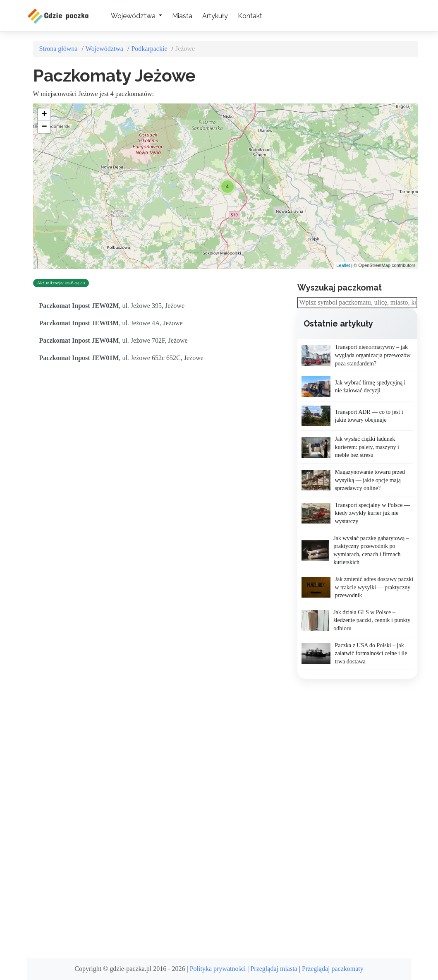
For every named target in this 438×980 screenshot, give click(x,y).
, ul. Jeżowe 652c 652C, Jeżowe (121, 358)
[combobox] (357, 303)
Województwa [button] (134, 16)
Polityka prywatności (218, 969)
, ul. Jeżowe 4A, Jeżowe (111, 323)
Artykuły (215, 16)
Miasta (182, 16)
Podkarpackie (149, 49)
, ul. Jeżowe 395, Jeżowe (112, 306)
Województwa (104, 49)
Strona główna (59, 49)
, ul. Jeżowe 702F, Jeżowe (114, 340)
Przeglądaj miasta (274, 969)
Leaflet (343, 265)
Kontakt (250, 16)
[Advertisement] (359, 819)
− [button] (44, 127)
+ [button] (44, 115)
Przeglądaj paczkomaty (333, 969)
